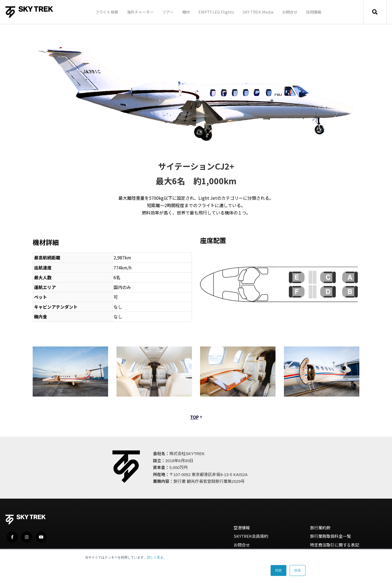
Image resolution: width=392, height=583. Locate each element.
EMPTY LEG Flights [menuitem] (216, 12)
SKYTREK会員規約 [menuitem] (251, 536)
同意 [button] (278, 570)
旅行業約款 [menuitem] (320, 527)
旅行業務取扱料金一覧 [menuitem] (330, 536)
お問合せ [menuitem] (290, 12)
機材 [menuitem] (186, 12)
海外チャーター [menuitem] (140, 12)
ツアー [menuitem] (168, 12)
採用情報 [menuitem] (314, 12)
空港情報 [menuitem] (242, 527)
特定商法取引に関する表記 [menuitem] (335, 545)
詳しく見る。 (157, 558)
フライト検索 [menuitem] (107, 12)
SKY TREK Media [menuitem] (258, 12)
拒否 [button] (298, 570)
